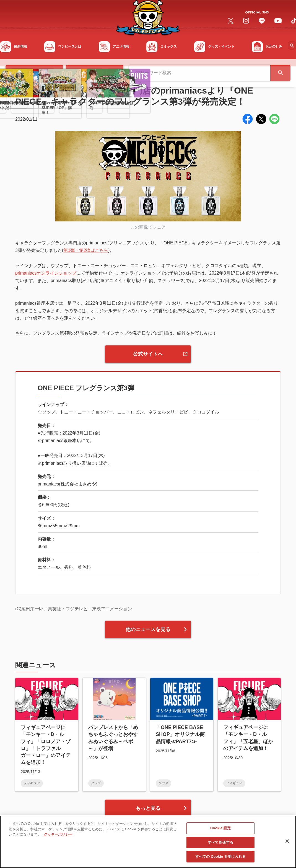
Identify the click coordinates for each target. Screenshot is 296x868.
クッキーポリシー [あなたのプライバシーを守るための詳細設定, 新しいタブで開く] (58, 837)
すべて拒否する (220, 845)
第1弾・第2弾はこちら (86, 250)
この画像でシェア (148, 227)
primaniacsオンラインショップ (46, 273)
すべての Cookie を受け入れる (221, 859)
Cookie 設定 (220, 830)
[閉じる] (287, 844)
